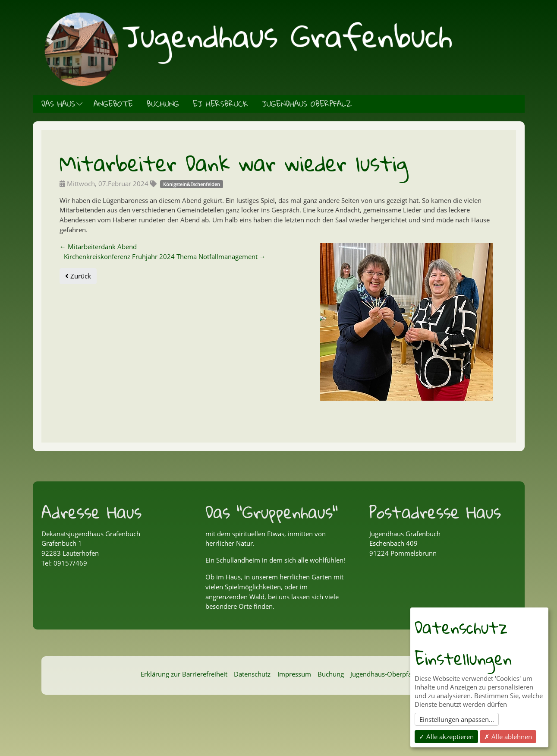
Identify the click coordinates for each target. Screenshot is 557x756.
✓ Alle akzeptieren (446, 737)
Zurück (78, 276)
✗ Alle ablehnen (508, 737)
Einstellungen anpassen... (457, 719)
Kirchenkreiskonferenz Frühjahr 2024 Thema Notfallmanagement (165, 256)
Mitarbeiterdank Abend (98, 247)
